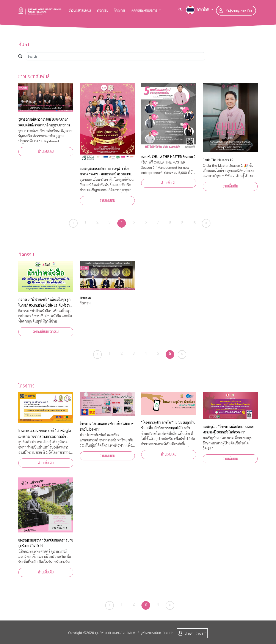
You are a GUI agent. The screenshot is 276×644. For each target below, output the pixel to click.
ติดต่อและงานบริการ (144, 10)
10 (194, 222)
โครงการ (120, 10)
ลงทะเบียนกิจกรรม (46, 332)
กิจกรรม (103, 10)
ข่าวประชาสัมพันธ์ (80, 10)
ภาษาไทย (197, 10)
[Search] (115, 56)
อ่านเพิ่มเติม (46, 152)
